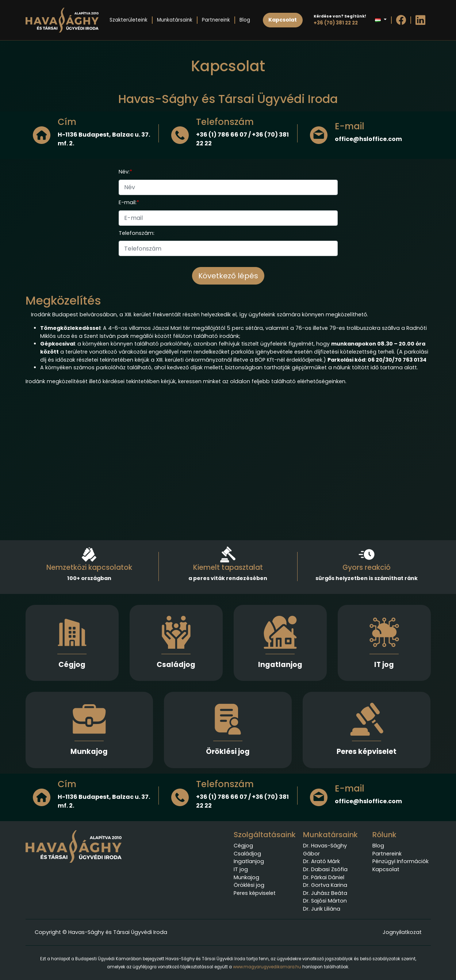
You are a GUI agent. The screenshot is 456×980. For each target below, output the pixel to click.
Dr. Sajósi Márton (325, 901)
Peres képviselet (367, 752)
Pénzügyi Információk (401, 861)
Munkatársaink (175, 20)
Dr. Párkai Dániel (324, 877)
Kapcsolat (386, 869)
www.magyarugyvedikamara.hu (267, 967)
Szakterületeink (129, 20)
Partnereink (216, 20)
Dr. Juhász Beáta (325, 893)
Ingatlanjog (280, 665)
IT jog (384, 665)
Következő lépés (228, 276)
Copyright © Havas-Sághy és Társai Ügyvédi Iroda (101, 932)
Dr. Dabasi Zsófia (325, 869)
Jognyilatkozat (402, 932)
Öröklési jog (228, 752)
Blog (245, 20)
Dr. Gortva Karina (325, 885)
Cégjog (72, 665)
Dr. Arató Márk (321, 861)
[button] (381, 20)
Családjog (176, 665)
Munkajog (89, 752)
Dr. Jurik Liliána (322, 909)
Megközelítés (63, 300)
